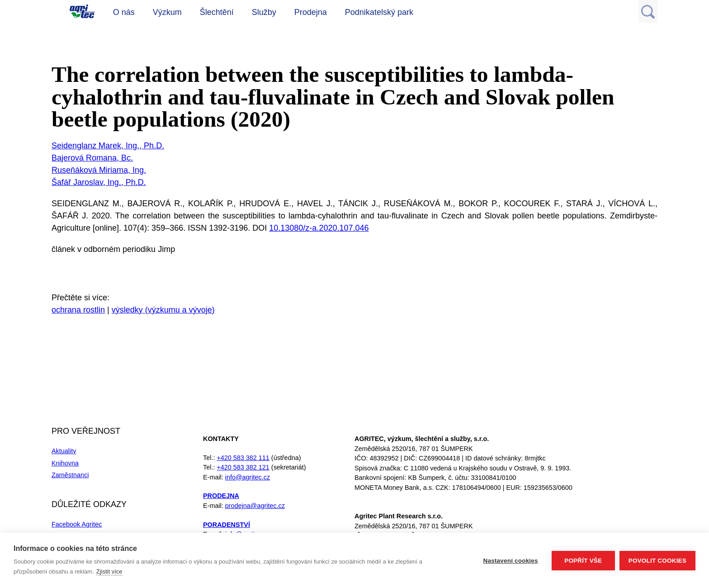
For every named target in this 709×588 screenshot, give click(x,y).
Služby (264, 12)
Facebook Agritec (77, 524)
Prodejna (311, 12)
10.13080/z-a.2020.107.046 (319, 228)
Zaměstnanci (70, 475)
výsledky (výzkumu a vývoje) (163, 310)
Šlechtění (217, 12)
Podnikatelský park (379, 12)
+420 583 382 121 (243, 467)
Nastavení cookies (511, 561)
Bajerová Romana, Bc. (92, 158)
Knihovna (65, 463)
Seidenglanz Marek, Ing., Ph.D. (108, 146)
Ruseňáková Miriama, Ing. (99, 170)
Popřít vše (583, 561)
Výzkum (167, 12)
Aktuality (64, 451)
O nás (124, 12)
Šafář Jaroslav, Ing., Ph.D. (99, 182)
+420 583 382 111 (243, 458)
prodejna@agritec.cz (255, 506)
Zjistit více (109, 571)
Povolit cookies (657, 561)
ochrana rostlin (78, 310)
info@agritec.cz (248, 477)
